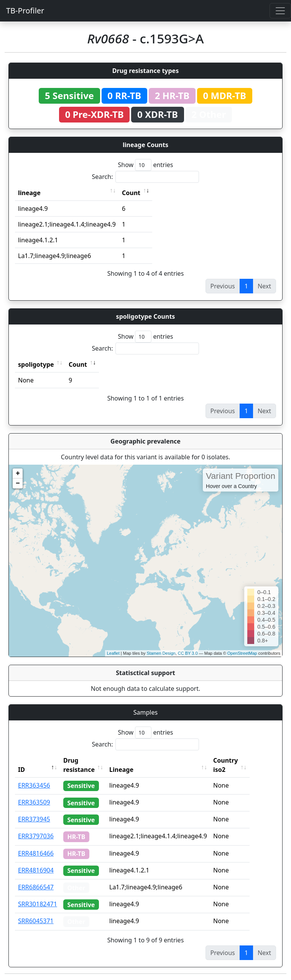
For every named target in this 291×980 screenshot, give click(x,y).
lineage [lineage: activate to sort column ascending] (29, 193)
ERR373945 (34, 819)
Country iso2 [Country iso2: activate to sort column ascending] (240, 765)
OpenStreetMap (242, 653)
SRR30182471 (38, 904)
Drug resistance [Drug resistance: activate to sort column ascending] (79, 765)
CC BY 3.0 (188, 653)
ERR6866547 (36, 887)
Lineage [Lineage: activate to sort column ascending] (136, 770)
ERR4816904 (36, 870)
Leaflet (113, 653)
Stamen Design (161, 653)
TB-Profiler (25, 11)
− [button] (18, 483)
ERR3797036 (36, 836)
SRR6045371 (36, 921)
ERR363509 (34, 802)
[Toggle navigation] (280, 11)
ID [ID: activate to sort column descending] (21, 770)
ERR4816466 (36, 853)
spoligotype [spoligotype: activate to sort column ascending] (36, 364)
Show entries (145, 165)
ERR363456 (34, 785)
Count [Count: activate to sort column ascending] (131, 193)
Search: (146, 177)
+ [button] (18, 473)
